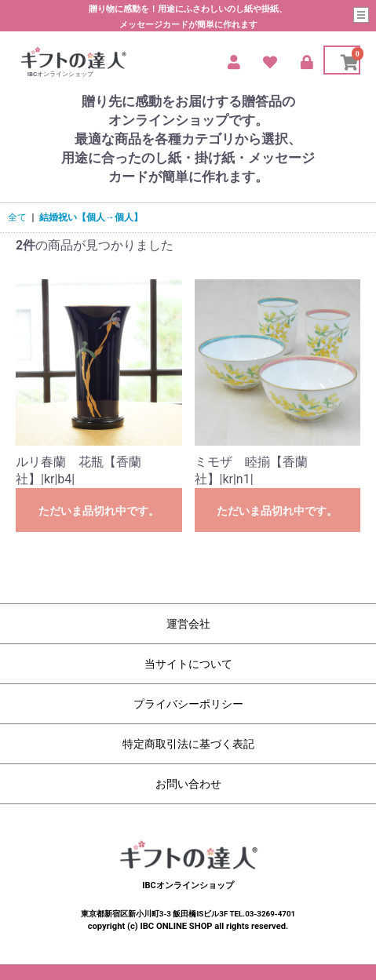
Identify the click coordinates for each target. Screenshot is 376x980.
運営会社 (188, 624)
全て (17, 217)
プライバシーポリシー (188, 704)
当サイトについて (188, 664)
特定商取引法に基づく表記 (188, 744)
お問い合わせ (188, 784)
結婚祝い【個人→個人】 (91, 217)
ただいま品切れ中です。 (99, 511)
